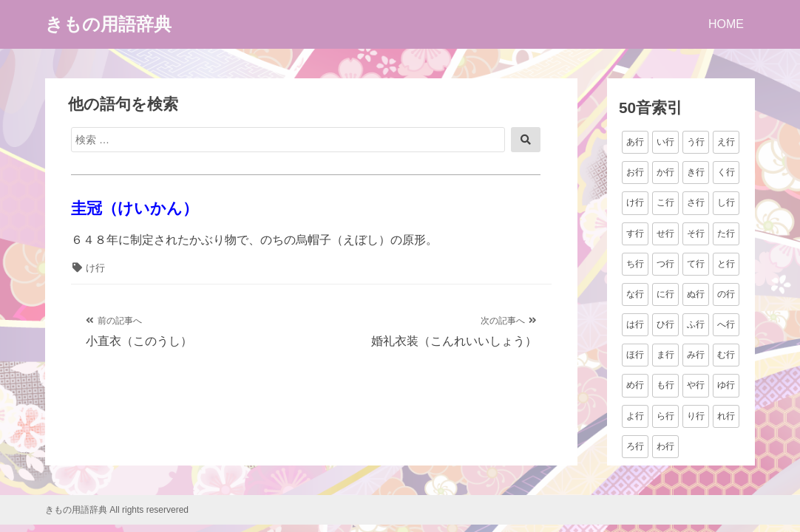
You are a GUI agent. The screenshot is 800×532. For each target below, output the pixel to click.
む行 (726, 355)
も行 (665, 385)
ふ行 (696, 324)
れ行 (726, 416)
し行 (726, 202)
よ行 (635, 416)
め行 (635, 385)
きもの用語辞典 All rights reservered (117, 510)
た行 (726, 233)
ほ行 (635, 355)
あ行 (635, 142)
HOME (726, 24)
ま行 (665, 355)
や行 (696, 385)
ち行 (635, 264)
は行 (635, 324)
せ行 (665, 233)
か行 (665, 172)
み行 (696, 355)
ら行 (665, 416)
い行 (665, 142)
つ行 (665, 264)
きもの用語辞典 (108, 24)
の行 (726, 294)
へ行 (726, 324)
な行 (635, 294)
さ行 (696, 202)
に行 (665, 294)
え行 (726, 142)
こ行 (665, 202)
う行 (696, 142)
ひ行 (665, 324)
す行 (635, 233)
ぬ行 (696, 294)
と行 (726, 264)
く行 (726, 172)
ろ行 (635, 446)
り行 (696, 416)
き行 (696, 172)
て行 (696, 264)
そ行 (696, 233)
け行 (95, 268)
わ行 (665, 446)
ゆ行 (726, 385)
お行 (635, 172)
